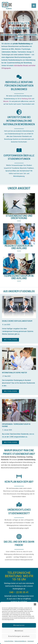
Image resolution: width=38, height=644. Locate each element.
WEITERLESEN (10, 340)
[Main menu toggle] (34, 6)
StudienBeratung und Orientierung (19, 217)
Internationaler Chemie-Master (14, 372)
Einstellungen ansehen (19, 636)
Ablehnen (19, 631)
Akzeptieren (19, 625)
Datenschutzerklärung (20, 641)
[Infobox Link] (19, 90)
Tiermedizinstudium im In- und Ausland (19, 277)
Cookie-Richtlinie (9, 641)
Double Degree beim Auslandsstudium (17, 321)
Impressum (31, 641)
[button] (35, 604)
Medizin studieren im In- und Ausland (19, 247)
